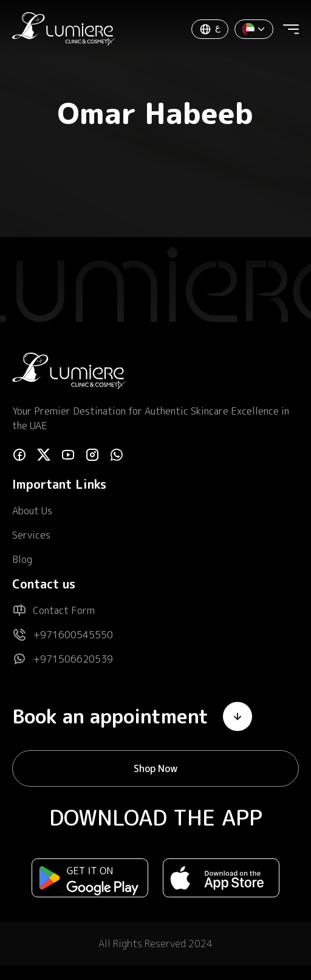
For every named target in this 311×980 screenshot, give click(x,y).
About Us (32, 511)
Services (31, 535)
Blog (22, 559)
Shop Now (155, 768)
